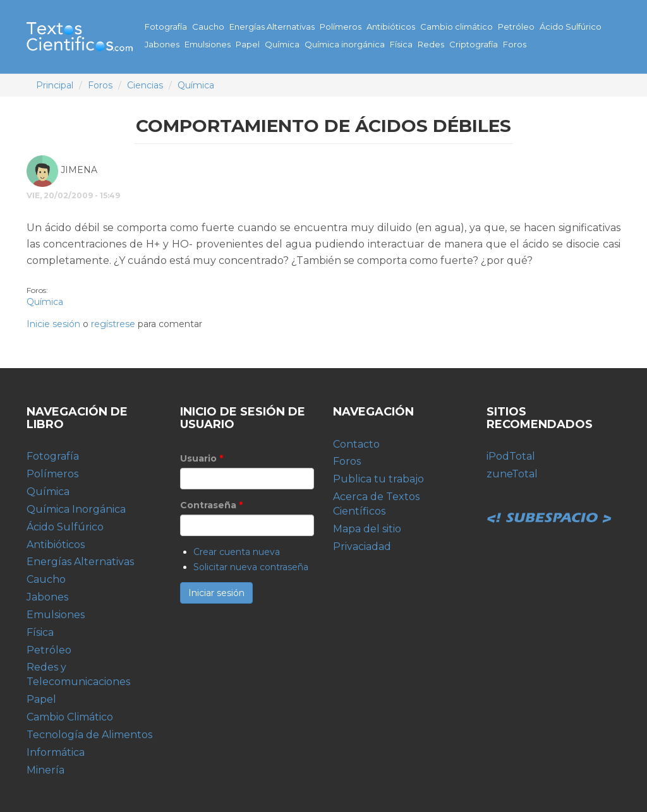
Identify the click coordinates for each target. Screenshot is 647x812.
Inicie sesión (53, 324)
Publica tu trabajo (378, 479)
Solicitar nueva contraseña (251, 567)
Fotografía (166, 27)
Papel (248, 44)
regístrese (113, 324)
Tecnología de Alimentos (89, 735)
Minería (45, 770)
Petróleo (516, 27)
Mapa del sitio (367, 529)
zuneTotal (512, 474)
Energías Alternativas (272, 27)
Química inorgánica (345, 44)
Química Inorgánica (76, 509)
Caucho (208, 27)
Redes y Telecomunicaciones (78, 674)
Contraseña (211, 505)
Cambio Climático (70, 717)
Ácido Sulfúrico (571, 27)
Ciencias (145, 85)
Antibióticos (391, 27)
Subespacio (550, 504)
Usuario (202, 458)
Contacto (356, 444)
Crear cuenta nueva (237, 552)
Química (282, 44)
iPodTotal (511, 456)
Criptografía (474, 44)
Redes (431, 44)
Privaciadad (362, 546)
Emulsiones (208, 44)
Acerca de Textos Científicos (376, 504)
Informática (56, 752)
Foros (515, 44)
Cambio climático (457, 27)
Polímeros (341, 27)
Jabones (162, 44)
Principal (55, 85)
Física (401, 44)
